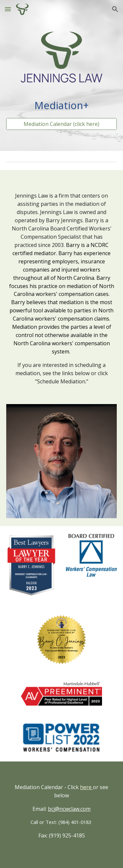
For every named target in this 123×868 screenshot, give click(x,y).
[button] (8, 9)
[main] (62, 106)
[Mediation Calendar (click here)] (62, 124)
